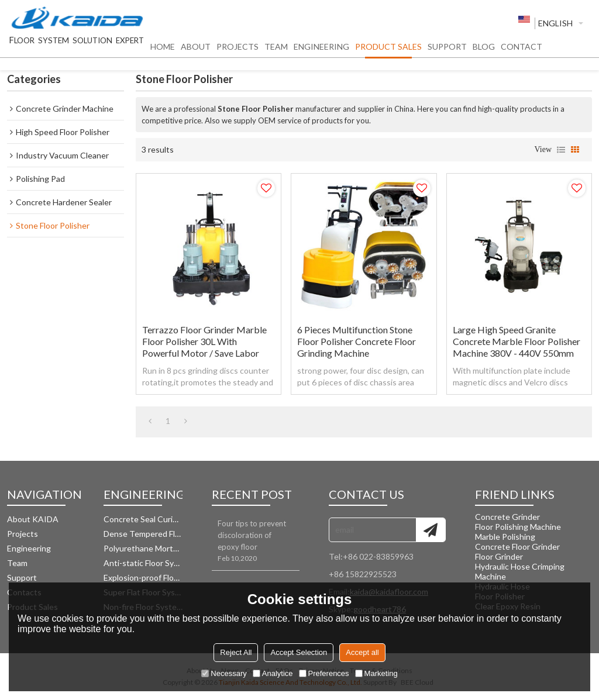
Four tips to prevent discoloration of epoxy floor (252, 535)
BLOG (484, 50)
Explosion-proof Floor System (143, 577)
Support (22, 577)
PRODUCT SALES (388, 50)
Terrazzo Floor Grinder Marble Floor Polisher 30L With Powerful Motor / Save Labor (204, 341)
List (561, 150)
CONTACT (521, 50)
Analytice (273, 673)
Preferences (324, 673)
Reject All (236, 652)
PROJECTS (237, 50)
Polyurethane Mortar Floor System (143, 548)
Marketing (376, 673)
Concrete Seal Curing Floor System (143, 519)
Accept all (362, 652)
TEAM (276, 50)
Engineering (29, 548)
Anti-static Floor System (143, 563)
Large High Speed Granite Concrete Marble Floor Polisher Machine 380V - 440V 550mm (517, 341)
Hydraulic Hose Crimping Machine (520, 571)
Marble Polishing (505, 537)
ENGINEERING (321, 50)
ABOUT (196, 50)
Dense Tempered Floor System (143, 534)
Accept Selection (299, 652)
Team (17, 563)
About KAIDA (33, 519)
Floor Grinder (499, 556)
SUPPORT (447, 50)
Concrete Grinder (507, 517)
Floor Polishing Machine (518, 527)
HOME (163, 50)
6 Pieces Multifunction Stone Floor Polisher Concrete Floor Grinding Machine (357, 341)
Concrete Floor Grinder (517, 546)
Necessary (224, 673)
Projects (23, 534)
